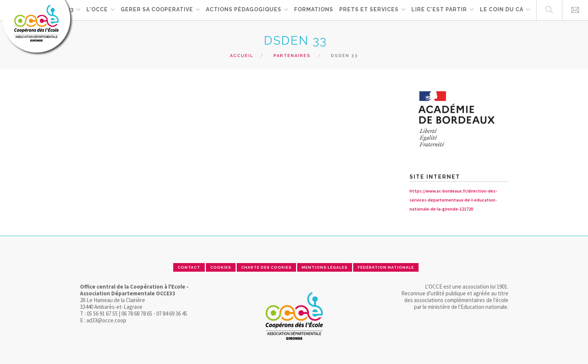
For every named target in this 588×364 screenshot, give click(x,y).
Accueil (242, 56)
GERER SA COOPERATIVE (157, 10)
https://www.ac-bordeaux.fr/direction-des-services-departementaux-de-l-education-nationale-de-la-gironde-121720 (453, 200)
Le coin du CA (502, 10)
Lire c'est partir (439, 10)
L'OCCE (97, 10)
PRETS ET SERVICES (369, 10)
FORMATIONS (314, 10)
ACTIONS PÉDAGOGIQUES (244, 10)
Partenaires (292, 56)
